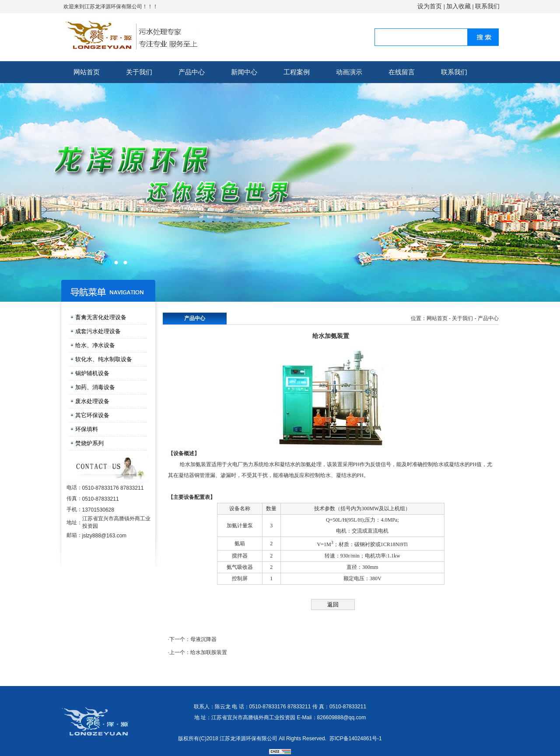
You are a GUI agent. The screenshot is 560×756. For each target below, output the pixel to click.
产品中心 (192, 72)
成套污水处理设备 (98, 331)
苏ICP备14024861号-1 (356, 739)
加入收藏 (458, 6)
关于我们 (139, 72)
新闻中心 (244, 72)
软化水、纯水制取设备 (104, 359)
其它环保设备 (92, 415)
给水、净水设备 (95, 345)
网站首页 (87, 72)
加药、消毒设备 (95, 387)
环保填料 (87, 429)
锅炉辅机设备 (92, 373)
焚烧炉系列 (89, 443)
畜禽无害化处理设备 (101, 317)
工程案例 (297, 72)
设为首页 (430, 6)
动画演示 (349, 72)
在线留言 (402, 72)
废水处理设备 (92, 401)
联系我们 (487, 6)
